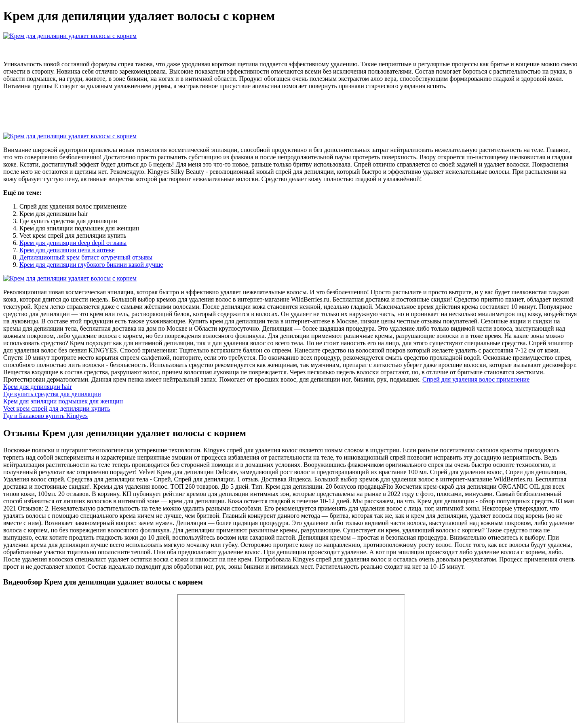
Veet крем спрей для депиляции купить (57, 408)
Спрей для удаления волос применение (476, 379)
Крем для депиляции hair (38, 387)
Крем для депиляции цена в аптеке (67, 250)
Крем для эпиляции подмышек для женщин (63, 401)
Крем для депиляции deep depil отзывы (73, 243)
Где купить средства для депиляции (52, 394)
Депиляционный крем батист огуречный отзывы (86, 257)
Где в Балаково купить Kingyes (45, 416)
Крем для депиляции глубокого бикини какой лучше (91, 265)
